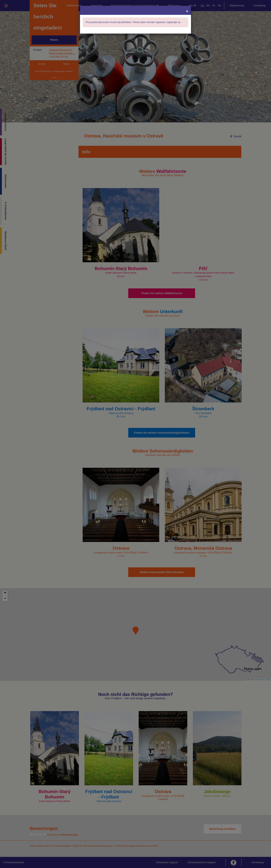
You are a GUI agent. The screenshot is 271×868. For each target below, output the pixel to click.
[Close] (187, 11)
